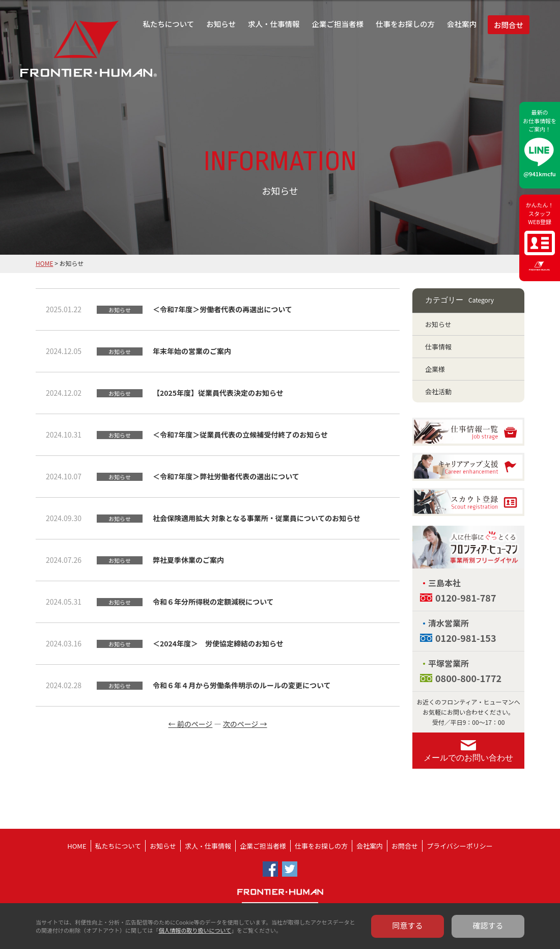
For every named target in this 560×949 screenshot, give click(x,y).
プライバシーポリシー (460, 846)
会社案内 (462, 24)
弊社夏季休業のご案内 (188, 560)
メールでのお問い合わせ (468, 758)
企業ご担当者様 (338, 24)
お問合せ (509, 25)
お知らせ (221, 24)
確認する (488, 925)
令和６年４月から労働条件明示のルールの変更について (242, 685)
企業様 (435, 369)
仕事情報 (438, 347)
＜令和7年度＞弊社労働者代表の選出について (226, 476)
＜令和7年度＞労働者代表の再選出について (222, 309)
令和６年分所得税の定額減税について (213, 602)
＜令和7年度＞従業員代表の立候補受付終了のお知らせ (240, 435)
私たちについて (168, 24)
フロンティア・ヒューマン (62, 56)
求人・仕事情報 (274, 24)
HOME (44, 263)
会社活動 (438, 391)
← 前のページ (191, 724)
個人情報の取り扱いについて (195, 930)
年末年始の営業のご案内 (192, 351)
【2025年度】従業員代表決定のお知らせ (218, 393)
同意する (408, 925)
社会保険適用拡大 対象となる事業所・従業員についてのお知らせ (257, 518)
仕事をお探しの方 (405, 24)
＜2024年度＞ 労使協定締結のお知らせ (218, 643)
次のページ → (245, 724)
